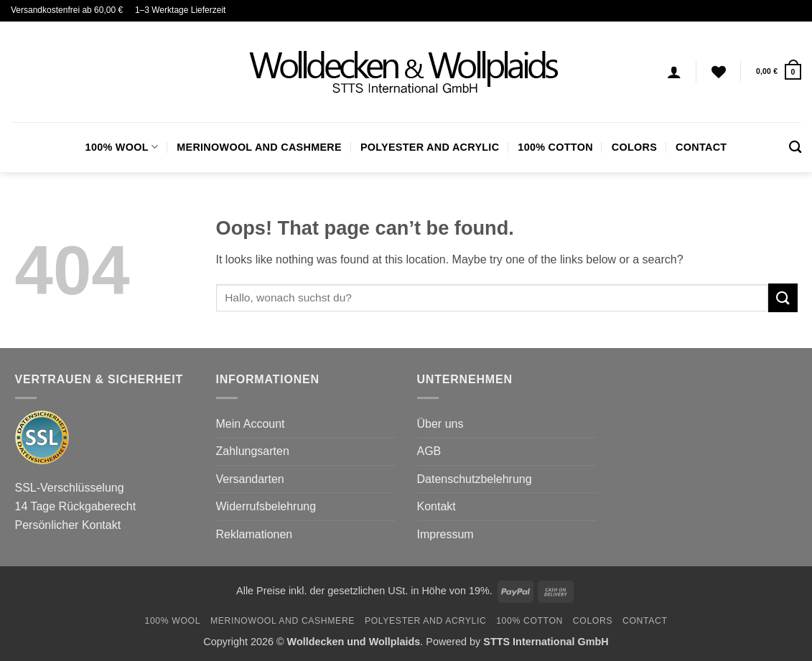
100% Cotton (555, 147)
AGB (429, 451)
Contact (701, 147)
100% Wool (122, 147)
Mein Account (251, 424)
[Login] (674, 72)
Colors (634, 147)
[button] (779, 71)
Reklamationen (255, 534)
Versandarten (250, 479)
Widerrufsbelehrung (266, 506)
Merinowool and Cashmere (259, 147)
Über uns (440, 424)
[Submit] (783, 297)
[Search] (795, 147)
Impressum (445, 534)
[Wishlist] (719, 72)
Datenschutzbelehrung (475, 479)
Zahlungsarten (253, 451)
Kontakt (437, 506)
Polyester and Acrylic (430, 147)
